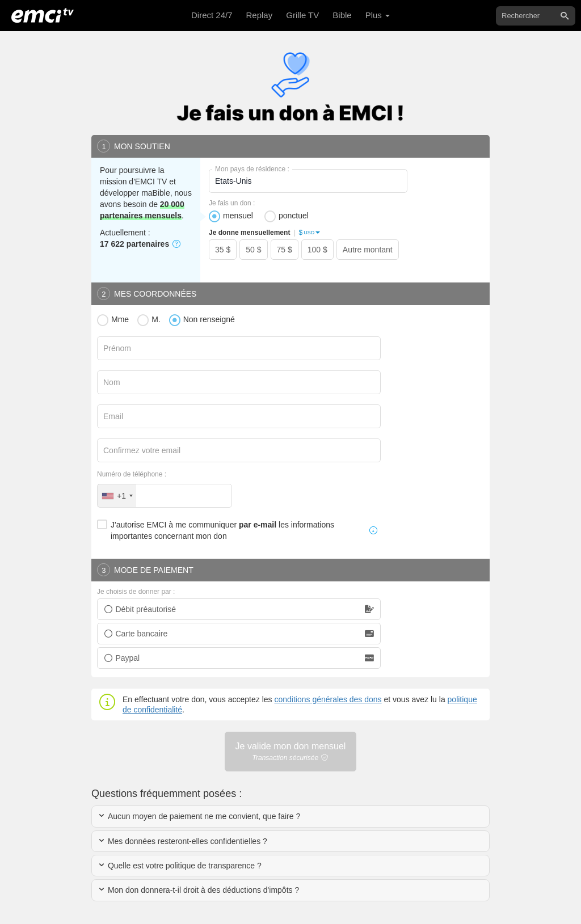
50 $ (253, 250)
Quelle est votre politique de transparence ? (180, 866)
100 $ (317, 250)
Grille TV (302, 15)
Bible (342, 15)
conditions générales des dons (328, 699)
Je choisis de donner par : (136, 592)
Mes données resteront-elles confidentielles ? (182, 841)
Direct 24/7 (212, 15)
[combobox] (117, 496)
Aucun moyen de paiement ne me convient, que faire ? (199, 816)
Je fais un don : (232, 203)
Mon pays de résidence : (252, 169)
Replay (260, 15)
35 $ (223, 250)
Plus (378, 15)
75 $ (285, 250)
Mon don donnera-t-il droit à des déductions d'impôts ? (198, 890)
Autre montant (368, 250)
